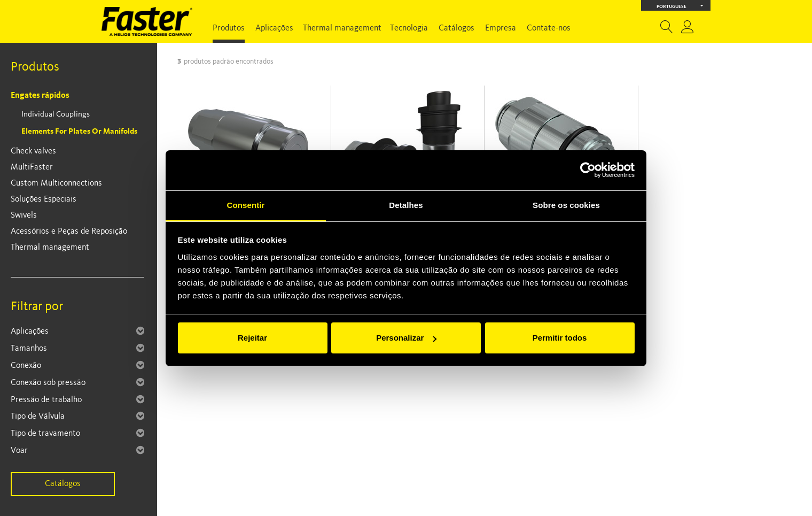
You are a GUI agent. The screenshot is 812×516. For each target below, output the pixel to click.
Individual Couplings (56, 115)
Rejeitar (252, 338)
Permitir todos (560, 338)
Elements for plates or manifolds (79, 132)
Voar (19, 451)
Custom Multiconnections (56, 183)
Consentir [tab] (246, 205)
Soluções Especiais (44, 199)
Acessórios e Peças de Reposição (69, 232)
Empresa (501, 28)
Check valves (33, 151)
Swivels (24, 215)
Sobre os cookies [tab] (566, 205)
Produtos (229, 28)
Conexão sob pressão (48, 383)
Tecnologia (409, 28)
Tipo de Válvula (38, 417)
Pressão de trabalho (46, 400)
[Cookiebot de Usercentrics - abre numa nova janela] (588, 170)
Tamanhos (29, 349)
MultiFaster (32, 167)
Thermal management (342, 28)
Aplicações (274, 28)
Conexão (26, 366)
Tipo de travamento (45, 434)
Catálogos (456, 28)
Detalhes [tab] (406, 205)
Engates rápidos (40, 96)
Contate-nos (549, 28)
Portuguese (680, 6)
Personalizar (406, 338)
